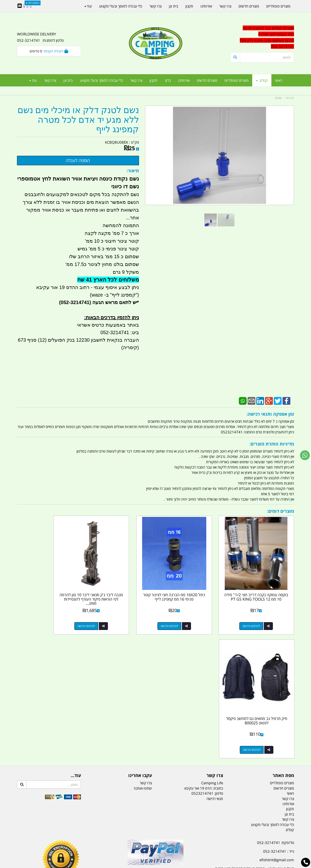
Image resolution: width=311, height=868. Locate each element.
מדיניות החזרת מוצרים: (272, 444)
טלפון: (219, 658)
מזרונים (80, 840)
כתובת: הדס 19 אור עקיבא (204, 652)
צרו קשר (215, 640)
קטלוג (278, 98)
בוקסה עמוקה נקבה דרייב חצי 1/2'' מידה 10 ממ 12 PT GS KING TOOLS (262, 587)
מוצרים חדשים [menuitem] (207, 80)
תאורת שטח (119, 840)
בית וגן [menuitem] (68, 80)
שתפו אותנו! (143, 652)
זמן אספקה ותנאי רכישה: (270, 414)
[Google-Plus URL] (27, 6)
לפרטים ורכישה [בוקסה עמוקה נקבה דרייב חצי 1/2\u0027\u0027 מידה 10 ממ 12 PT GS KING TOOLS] (257, 614)
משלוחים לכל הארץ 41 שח (108, 280)
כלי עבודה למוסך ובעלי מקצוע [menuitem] (101, 80)
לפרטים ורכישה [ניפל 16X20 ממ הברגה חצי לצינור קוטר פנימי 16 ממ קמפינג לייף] (186, 614)
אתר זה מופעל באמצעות (156, 865)
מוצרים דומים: (281, 511)
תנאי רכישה (215, 663)
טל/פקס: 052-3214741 (276, 707)
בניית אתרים (138, 865)
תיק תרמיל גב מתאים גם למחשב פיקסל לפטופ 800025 (49, 585)
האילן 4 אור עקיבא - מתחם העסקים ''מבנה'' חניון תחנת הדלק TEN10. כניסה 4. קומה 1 (255, 736)
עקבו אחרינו (140, 640)
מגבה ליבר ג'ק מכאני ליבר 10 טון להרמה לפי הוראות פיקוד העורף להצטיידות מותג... (120, 587)
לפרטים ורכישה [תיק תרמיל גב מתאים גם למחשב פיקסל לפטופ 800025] (44, 614)
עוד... (76, 640)
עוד (33, 80)
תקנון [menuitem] (154, 80)
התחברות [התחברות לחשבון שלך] (33, 3)
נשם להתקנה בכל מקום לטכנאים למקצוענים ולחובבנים (82, 194)
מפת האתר (283, 640)
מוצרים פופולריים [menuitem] (237, 80)
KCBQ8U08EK (117, 142)
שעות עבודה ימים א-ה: (262, 748)
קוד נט (149, 865)
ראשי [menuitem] (279, 80)
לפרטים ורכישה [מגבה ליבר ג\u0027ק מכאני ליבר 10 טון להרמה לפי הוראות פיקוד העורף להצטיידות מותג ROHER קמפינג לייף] (115, 614)
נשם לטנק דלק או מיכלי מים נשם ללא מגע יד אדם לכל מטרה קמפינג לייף (78, 120)
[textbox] (250, 768)
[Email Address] (20, 6)
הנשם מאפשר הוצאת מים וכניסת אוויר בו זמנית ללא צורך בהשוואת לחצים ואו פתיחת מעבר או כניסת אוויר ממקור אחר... (81, 210)
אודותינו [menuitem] (184, 80)
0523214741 (202, 658)
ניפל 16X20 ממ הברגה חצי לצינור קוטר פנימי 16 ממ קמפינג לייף (191, 587)
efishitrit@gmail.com (277, 724)
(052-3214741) (74, 302)
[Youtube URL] (24, 6)
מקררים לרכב (97, 840)
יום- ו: (251, 772)
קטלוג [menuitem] (262, 80)
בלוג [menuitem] (168, 80)
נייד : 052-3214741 (279, 716)
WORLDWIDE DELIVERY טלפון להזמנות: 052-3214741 (40, 37)
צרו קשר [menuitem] (136, 80)
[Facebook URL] (31, 6)
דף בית (290, 98)
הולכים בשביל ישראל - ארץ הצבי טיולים (155, 742)
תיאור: (133, 171)
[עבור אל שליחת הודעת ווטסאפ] (305, 455)
